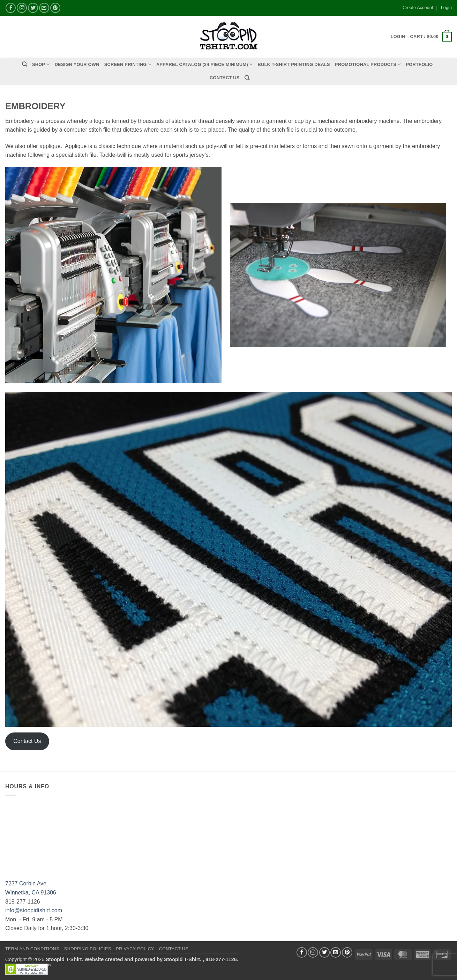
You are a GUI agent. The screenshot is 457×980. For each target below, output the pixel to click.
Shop (41, 64)
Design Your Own (77, 64)
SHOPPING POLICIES (88, 949)
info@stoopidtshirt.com (34, 910)
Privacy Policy (135, 949)
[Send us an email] (336, 952)
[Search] (25, 64)
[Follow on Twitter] (324, 952)
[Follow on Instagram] (313, 952)
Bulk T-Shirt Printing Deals (294, 64)
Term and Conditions (32, 949)
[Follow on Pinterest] (347, 952)
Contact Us (225, 78)
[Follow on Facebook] (302, 952)
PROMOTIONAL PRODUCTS (368, 64)
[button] (431, 37)
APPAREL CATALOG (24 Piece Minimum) (204, 64)
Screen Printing (128, 64)
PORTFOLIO (419, 64)
